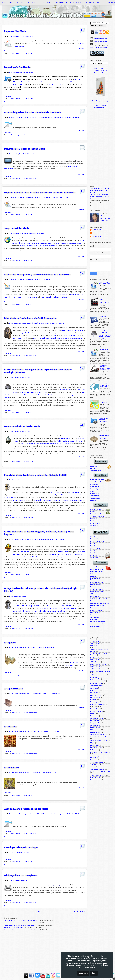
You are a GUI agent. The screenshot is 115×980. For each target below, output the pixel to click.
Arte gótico (10, 643)
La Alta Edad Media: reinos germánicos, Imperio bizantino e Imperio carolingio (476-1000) (105, 335)
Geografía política (96, 723)
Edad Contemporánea (97, 704)
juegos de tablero (96, 778)
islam (54, 336)
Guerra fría (94, 615)
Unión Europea (95, 617)
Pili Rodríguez (97, 236)
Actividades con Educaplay (17, 117)
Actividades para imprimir (34, 198)
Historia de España (33, 323)
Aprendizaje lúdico (65, 117)
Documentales (14, 154)
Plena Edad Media (19, 297)
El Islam (93, 512)
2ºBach (105, 47)
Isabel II (93, 587)
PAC (96, 47)
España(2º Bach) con (101, 71)
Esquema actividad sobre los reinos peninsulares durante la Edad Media (40, 193)
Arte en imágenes (96, 686)
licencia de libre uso (101, 73)
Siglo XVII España (96, 548)
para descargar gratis (101, 75)
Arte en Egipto (95, 487)
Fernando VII (94, 576)
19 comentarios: (29, 412)
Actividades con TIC (33, 117)
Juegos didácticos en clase (99, 741)
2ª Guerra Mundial (96, 610)
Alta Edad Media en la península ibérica (70, 441)
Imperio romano (66, 390)
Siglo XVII (93, 546)
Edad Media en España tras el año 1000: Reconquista (30, 318)
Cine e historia (95, 690)
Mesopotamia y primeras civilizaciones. (104, 437)
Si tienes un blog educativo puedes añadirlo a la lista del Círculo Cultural (100, 197)
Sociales (29, 377)
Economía (93, 700)
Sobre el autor (104, 216)
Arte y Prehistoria (96, 471)
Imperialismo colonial (97, 592)
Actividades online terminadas (49, 117)
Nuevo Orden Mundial (97, 624)
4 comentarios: (29, 862)
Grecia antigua (95, 489)
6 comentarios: (29, 629)
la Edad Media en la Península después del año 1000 (65, 554)
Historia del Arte (50, 648)
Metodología (77, 2)
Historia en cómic (96, 732)
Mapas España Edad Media (17, 67)
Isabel (95, 233)
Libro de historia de (101, 69)
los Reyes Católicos (24, 333)
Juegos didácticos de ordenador (100, 737)
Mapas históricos (28, 72)
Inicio (4, 2)
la (28, 606)
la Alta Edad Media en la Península (73, 330)
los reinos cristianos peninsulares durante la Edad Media (39, 246)
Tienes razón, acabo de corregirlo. (15, 928)
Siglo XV (93, 537)
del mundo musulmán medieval (45, 495)
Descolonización (95, 613)
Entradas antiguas (79, 911)
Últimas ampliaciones (95, 2)
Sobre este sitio (17, 2)
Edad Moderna (95, 709)
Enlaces (93, 714)
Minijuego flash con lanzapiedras (21, 876)
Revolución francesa (97, 572)
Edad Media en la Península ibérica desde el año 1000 (55, 82)
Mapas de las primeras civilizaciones (103, 420)
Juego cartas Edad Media (17, 228)
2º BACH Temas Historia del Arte (19, 648)
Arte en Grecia (95, 491)
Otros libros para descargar (101, 101)
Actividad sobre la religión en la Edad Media (26, 809)
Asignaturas (34, 2)
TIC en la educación (97, 762)
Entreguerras (94, 601)
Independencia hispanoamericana (96, 579)
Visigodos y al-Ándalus (97, 516)
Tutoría (93, 767)
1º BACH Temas (95, 641)
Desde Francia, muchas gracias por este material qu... (21, 921)
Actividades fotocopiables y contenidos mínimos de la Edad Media (37, 275)
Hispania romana (25, 552)
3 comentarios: (29, 99)
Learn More (83, 973)
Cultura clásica (95, 498)
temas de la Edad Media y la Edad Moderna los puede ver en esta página (57, 338)
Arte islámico (11, 727)
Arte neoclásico (95, 567)
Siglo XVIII (93, 551)
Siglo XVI (93, 544)
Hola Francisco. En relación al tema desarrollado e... (20, 925)
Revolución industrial (97, 569)
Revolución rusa (95, 596)
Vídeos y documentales (35, 154)
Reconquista (94, 519)
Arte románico (95, 526)
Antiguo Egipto (95, 484)
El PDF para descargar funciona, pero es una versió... (21, 923)
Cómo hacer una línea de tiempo (104, 350)
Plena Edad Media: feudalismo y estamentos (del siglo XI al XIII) (36, 475)
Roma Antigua (95, 494)
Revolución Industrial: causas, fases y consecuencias (105, 368)
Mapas (20, 72)
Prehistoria (94, 750)
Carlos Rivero (97, 230)
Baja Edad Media (32, 297)
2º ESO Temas (13, 323)
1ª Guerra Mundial (96, 594)
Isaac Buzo (70, 665)
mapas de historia (55, 85)
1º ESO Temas (95, 644)
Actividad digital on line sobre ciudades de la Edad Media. (33, 113)
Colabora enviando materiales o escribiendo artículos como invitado (100, 190)
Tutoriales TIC (95, 765)
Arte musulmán (35, 732)
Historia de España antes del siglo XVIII (52, 323)
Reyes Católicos (95, 539)
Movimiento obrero (96, 585)
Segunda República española (100, 603)
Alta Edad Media (62, 295)
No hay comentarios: (30, 135)
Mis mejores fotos (96, 748)
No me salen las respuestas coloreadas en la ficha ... (21, 930)
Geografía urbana (96, 725)
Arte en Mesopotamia (97, 482)
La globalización (95, 626)
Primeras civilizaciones (98, 480)
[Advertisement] (45, 951)
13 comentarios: (29, 304)
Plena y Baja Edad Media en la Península (54, 297)
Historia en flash (24, 852)
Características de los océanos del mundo (105, 385)
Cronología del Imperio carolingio (21, 848)
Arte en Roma (95, 496)
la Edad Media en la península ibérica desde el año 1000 (57, 609)
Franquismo (94, 620)
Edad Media (13, 36)
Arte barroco (94, 558)
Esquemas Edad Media (15, 31)
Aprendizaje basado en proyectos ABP (98, 678)
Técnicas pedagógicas (97, 769)
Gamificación (22, 233)
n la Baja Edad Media (19, 500)
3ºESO (100, 47)
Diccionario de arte (96, 695)
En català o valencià (97, 711)
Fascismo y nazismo (97, 608)
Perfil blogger (104, 220)
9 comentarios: (29, 261)
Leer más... (81, 49)
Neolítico (93, 469)
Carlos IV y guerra (96, 574)
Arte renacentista (96, 555)
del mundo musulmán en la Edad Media (33, 392)
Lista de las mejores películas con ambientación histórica (104, 301)
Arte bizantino (11, 768)
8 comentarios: (29, 518)
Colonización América (97, 541)
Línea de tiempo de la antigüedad (104, 283)
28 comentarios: (29, 461)
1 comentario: (28, 53)
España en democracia (98, 622)
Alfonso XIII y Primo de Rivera (99, 599)
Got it (94, 973)
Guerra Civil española (97, 606)
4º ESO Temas (95, 662)
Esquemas (21, 36)
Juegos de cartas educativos (35, 233)
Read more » (8, 51)
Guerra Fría (103, 317)
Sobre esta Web (105, 218)
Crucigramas (94, 693)
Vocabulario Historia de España (100, 772)
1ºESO (92, 47)
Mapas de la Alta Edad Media (105, 402)
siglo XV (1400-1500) (59, 606)
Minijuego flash (22, 880)
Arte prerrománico (13, 689)
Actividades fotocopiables (17, 198)
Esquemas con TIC (31, 36)
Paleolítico (94, 466)
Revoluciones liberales (97, 582)
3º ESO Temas (95, 660)
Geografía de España (97, 718)
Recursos (48, 2)
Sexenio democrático (97, 589)
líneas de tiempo (64, 198)
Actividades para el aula (98, 675)
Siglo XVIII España (96, 553)
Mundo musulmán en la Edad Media (22, 426)
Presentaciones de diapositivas (100, 752)
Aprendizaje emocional (98, 681)
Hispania (93, 501)
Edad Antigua (95, 702)
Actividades (62, 2)
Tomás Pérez (74, 663)
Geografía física (95, 721)
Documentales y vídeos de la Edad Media (25, 149)
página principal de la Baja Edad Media (69, 243)
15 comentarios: (29, 575)
